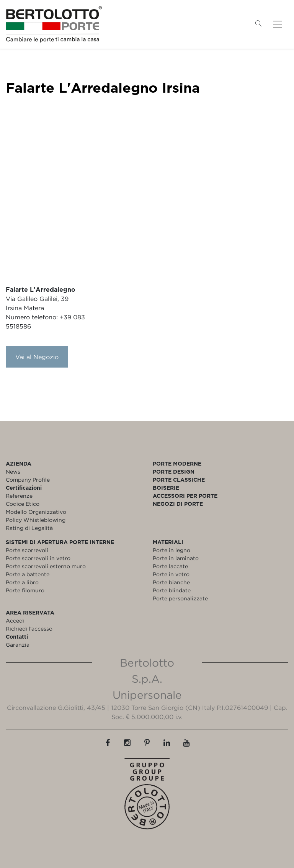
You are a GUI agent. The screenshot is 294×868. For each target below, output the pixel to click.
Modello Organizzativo (36, 512)
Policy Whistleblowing (36, 520)
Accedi (15, 620)
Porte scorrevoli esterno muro (46, 566)
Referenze (19, 496)
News (13, 472)
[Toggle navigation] (278, 24)
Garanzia (18, 645)
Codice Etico (23, 504)
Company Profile (28, 480)
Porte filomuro (25, 590)
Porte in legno (171, 550)
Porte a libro (22, 582)
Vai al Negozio (37, 357)
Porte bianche (171, 582)
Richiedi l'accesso (29, 629)
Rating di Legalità (29, 528)
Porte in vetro (171, 574)
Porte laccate (170, 566)
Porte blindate (172, 590)
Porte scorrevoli (27, 550)
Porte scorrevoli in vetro (38, 558)
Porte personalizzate (180, 598)
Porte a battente (28, 574)
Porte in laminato (176, 558)
